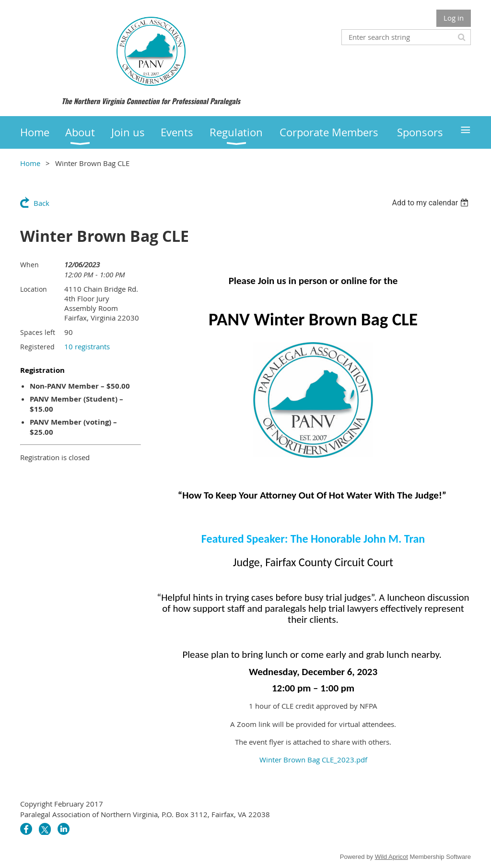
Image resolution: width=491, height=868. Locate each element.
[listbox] (431, 203)
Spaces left (38, 332)
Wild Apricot (392, 857)
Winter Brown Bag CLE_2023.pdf (313, 760)
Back (41, 203)
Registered (37, 347)
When (29, 265)
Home (30, 163)
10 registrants (87, 346)
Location (34, 289)
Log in (454, 18)
